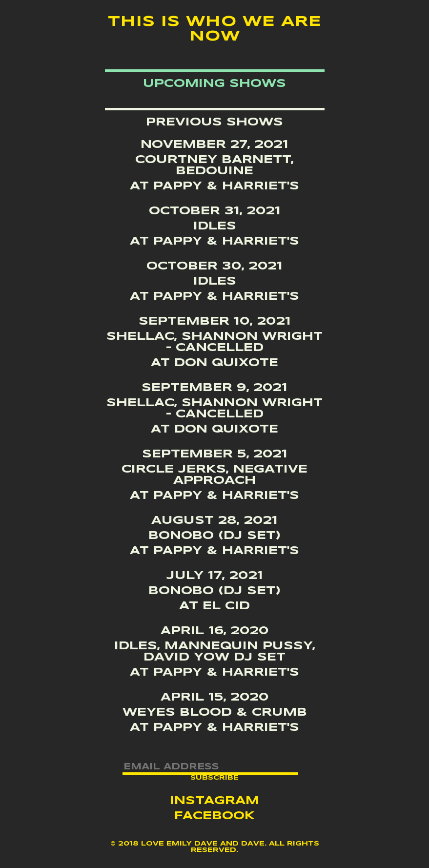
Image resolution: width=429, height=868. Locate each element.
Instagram (214, 801)
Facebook (214, 816)
